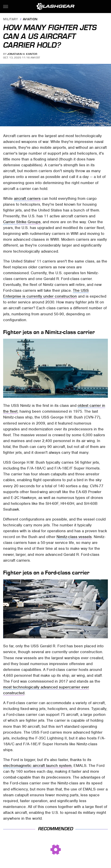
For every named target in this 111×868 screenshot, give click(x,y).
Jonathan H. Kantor (22, 54)
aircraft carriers (27, 198)
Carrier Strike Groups (22, 222)
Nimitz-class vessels (74, 537)
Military (11, 19)
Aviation (30, 19)
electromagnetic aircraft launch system (37, 766)
